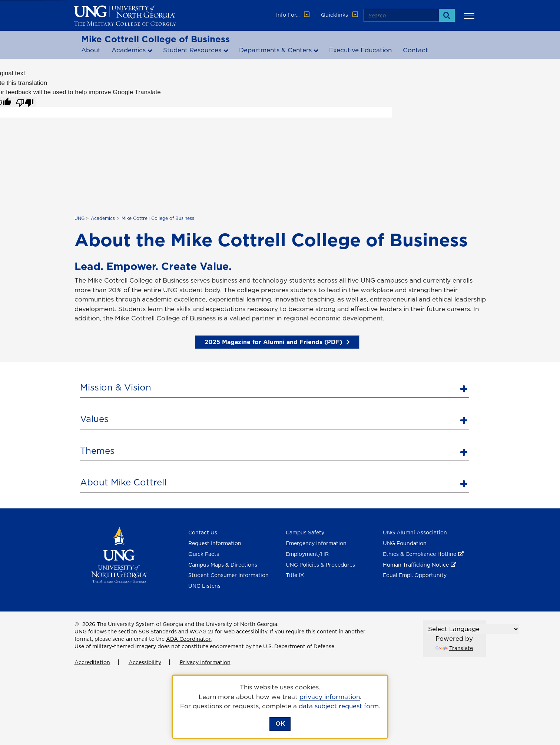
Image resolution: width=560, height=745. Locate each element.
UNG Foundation (405, 543)
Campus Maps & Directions (223, 565)
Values (94, 419)
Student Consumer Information (228, 575)
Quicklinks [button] (340, 15)
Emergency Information (316, 543)
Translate (454, 648)
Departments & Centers (275, 50)
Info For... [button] (294, 15)
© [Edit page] (77, 624)
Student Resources (192, 50)
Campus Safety (305, 533)
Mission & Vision (116, 387)
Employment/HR (307, 554)
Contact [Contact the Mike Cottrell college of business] (415, 50)
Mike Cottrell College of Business (155, 39)
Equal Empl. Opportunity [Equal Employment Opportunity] (415, 575)
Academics (129, 50)
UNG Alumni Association (415, 533)
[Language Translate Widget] (473, 629)
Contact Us (203, 533)
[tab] (275, 386)
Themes (97, 451)
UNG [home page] (79, 218)
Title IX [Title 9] (295, 575)
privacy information (330, 697)
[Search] (447, 15)
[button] (470, 16)
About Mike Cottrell (123, 482)
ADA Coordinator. (189, 639)
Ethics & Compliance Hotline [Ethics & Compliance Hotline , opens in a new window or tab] (420, 554)
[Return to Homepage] (119, 554)
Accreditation (92, 662)
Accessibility (145, 662)
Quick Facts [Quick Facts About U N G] (204, 554)
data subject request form (339, 706)
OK (280, 723)
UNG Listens (204, 586)
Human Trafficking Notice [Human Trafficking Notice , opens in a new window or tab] (416, 565)
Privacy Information (205, 662)
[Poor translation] (25, 102)
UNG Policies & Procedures (320, 565)
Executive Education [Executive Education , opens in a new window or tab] (360, 50)
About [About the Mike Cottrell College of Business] (91, 50)
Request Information (215, 543)
